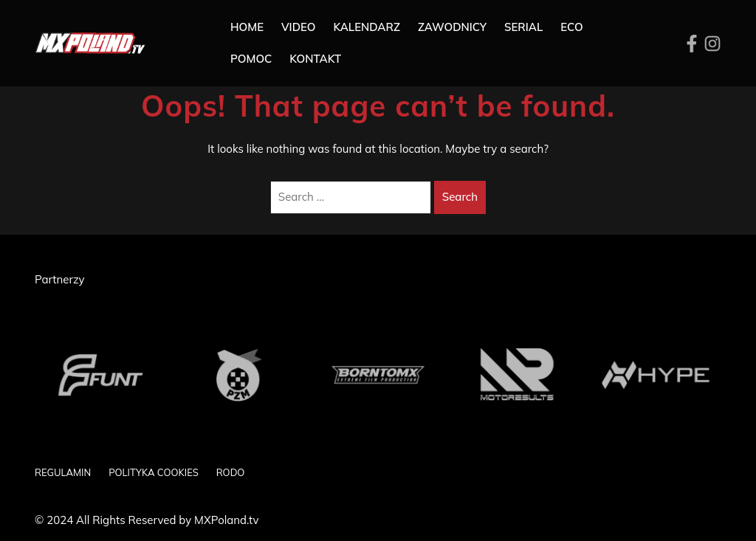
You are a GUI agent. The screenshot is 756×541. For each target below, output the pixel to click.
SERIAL (523, 27)
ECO (571, 27)
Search (460, 197)
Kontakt (315, 59)
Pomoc (251, 59)
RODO (231, 472)
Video (299, 27)
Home (247, 27)
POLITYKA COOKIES (154, 472)
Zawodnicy (452, 27)
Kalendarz (367, 27)
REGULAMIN (63, 472)
